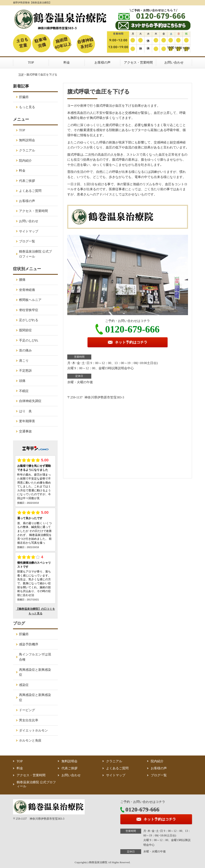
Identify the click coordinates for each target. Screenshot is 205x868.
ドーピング (27, 710)
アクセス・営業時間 (138, 62)
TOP (31, 62)
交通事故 (25, 431)
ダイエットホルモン (33, 730)
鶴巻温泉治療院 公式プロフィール (35, 254)
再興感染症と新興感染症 (35, 672)
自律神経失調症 (30, 401)
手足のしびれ (29, 340)
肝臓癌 (24, 97)
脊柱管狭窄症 (29, 310)
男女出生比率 (29, 720)
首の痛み (25, 350)
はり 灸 (25, 411)
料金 (67, 62)
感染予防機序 (29, 644)
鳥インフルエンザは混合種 (35, 657)
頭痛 (22, 381)
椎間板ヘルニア (30, 300)
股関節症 (25, 330)
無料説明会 (27, 140)
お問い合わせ (174, 62)
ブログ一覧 (27, 241)
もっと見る (27, 107)
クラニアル (27, 150)
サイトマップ (29, 231)
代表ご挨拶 (27, 181)
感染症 (24, 685)
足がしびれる (29, 320)
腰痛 (22, 280)
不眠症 (24, 391)
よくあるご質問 (30, 191)
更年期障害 (27, 421)
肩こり (24, 361)
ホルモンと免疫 (30, 740)
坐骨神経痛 (27, 290)
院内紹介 (25, 161)
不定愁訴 (25, 371)
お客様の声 (102, 62)
